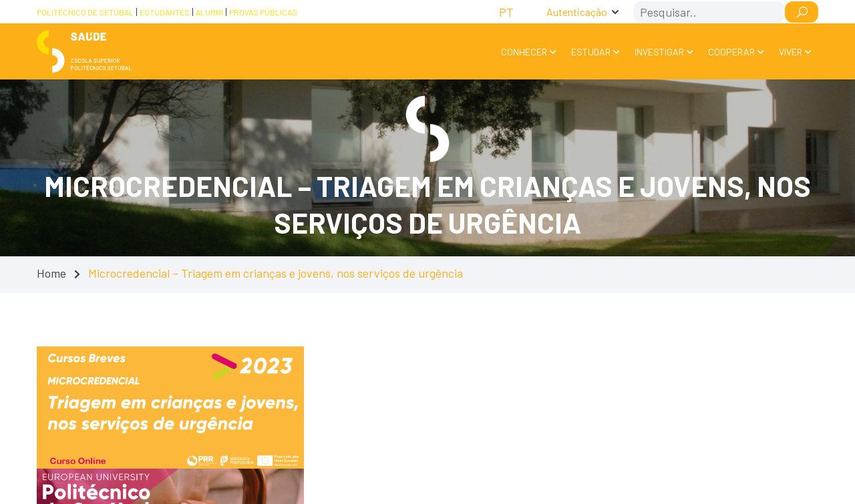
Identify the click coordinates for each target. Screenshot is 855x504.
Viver (791, 52)
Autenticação (577, 12)
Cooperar (731, 52)
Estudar (591, 52)
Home (51, 273)
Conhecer (524, 52)
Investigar (659, 52)
